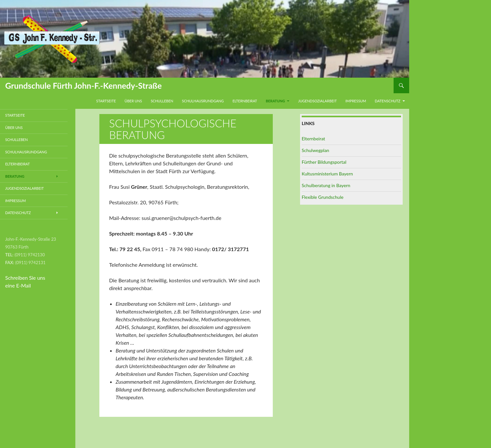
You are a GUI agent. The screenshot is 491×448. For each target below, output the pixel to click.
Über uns (133, 101)
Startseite (106, 101)
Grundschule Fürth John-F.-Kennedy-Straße (83, 85)
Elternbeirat (245, 101)
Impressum (356, 101)
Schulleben (162, 101)
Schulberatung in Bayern (326, 185)
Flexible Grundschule (323, 197)
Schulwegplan (315, 150)
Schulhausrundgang (203, 101)
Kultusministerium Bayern (327, 174)
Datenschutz (388, 101)
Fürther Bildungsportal (324, 162)
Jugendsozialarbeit (317, 101)
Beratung (275, 101)
